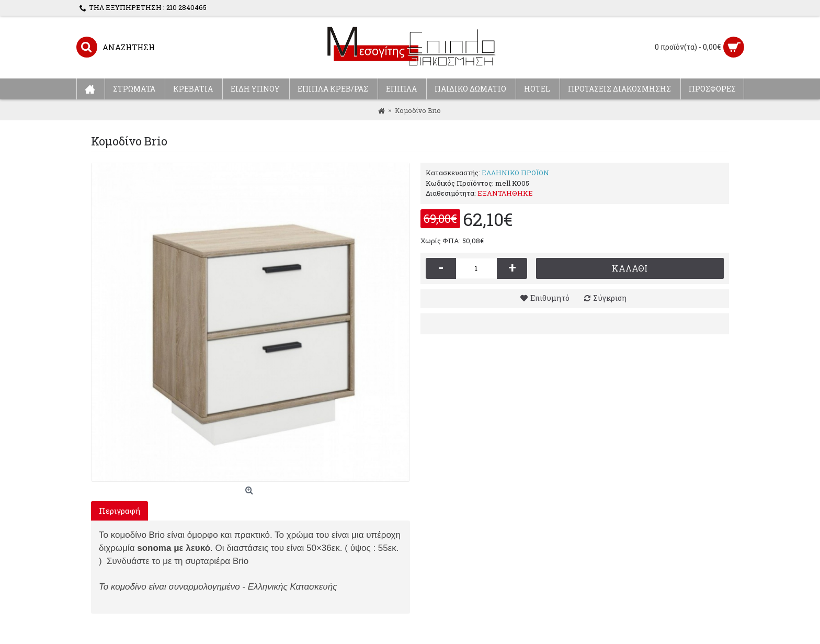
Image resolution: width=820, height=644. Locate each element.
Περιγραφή (119, 511)
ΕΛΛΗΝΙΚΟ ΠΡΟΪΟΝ (515, 173)
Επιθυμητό (550, 298)
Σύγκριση (610, 298)
